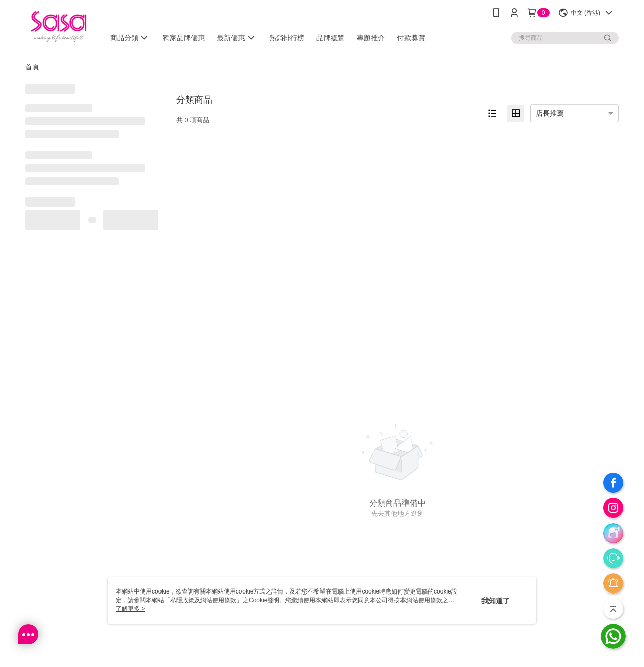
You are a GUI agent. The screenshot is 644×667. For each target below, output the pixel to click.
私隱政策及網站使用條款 (203, 600)
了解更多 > (130, 609)
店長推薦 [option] (550, 113)
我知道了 (496, 601)
